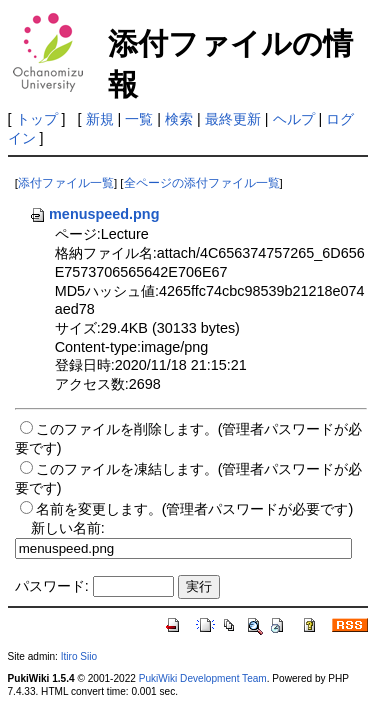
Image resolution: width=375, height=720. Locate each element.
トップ (37, 119)
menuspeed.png (94, 214)
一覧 (139, 119)
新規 (100, 119)
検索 (179, 119)
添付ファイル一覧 (66, 183)
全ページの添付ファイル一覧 (202, 183)
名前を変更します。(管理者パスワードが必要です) (195, 509)
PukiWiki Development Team (203, 678)
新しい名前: (68, 528)
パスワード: (52, 586)
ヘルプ (294, 119)
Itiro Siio (79, 656)
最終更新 (233, 119)
